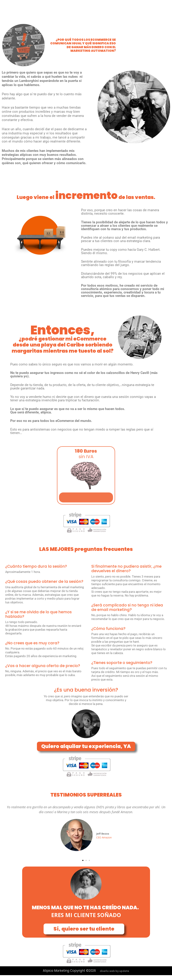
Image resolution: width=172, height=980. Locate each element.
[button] (83, 860)
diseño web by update (114, 971)
